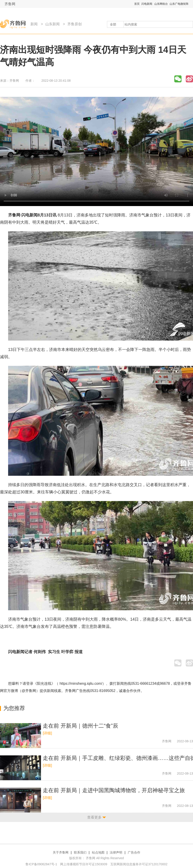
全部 (113, 24)
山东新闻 (52, 24)
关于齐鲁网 (61, 852)
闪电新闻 (147, 4)
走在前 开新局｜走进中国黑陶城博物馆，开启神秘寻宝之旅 (114, 790)
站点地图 (98, 852)
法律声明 (116, 852)
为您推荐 (14, 708)
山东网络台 (161, 4)
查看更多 (94, 817)
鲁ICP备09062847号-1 (41, 864)
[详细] (47, 733)
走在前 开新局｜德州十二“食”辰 (81, 726)
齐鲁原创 (75, 24)
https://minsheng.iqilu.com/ (81, 683)
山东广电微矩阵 (179, 4)
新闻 (34, 24)
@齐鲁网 (29, 691)
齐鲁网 (10, 4)
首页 (137, 4)
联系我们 (80, 852)
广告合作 (134, 852)
